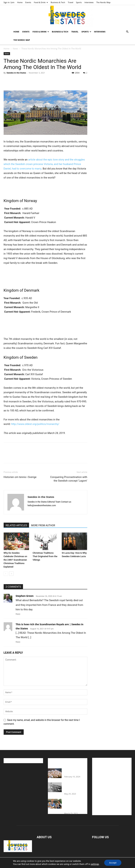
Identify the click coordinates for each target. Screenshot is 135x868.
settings (94, 864)
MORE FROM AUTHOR (43, 525)
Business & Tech (58, 2)
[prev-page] (6, 574)
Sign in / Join (9, 2)
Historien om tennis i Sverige (20, 477)
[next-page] (11, 574)
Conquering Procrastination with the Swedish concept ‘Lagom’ (69, 479)
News (15, 49)
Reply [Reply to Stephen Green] (18, 614)
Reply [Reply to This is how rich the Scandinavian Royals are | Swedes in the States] (18, 642)
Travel (70, 2)
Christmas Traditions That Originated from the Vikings (45, 556)
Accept (113, 863)
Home (20, 2)
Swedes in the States (16, 73)
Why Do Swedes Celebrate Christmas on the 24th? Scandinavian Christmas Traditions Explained (15, 560)
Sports (79, 2)
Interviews (89, 2)
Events (28, 2)
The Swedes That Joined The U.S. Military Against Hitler (76, 787)
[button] (127, 32)
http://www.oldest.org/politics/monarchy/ (35, 424)
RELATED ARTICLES (16, 525)
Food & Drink (41, 2)
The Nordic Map (103, 2)
